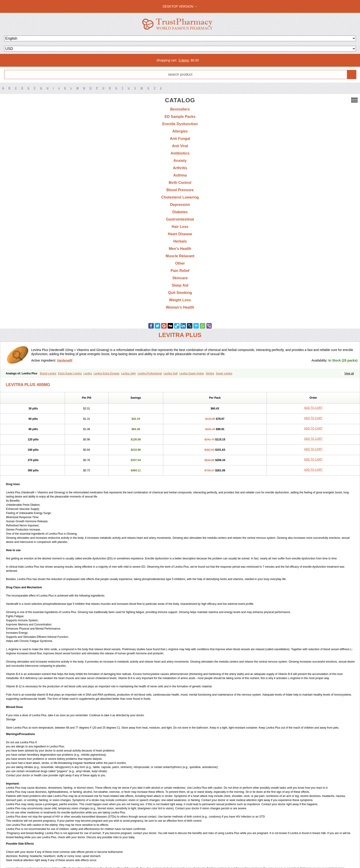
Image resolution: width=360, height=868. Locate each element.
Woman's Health (180, 307)
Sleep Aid (180, 285)
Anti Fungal (180, 139)
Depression (180, 205)
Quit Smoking (180, 293)
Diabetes (180, 212)
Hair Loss (180, 227)
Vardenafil (65, 360)
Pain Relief (180, 271)
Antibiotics (180, 153)
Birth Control (180, 183)
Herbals (180, 241)
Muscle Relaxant (180, 256)
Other (180, 263)
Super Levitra (224, 373)
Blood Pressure (180, 190)
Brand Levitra (48, 373)
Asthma (180, 175)
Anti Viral (180, 146)
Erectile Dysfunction (180, 124)
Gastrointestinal (180, 219)
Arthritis (180, 168)
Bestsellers (180, 109)
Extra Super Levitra (70, 373)
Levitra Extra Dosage (107, 373)
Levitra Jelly (128, 373)
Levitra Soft (171, 373)
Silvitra (210, 373)
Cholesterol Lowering (180, 197)
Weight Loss (180, 300)
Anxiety (180, 161)
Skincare (180, 278)
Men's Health (180, 249)
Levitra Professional (150, 373)
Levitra (88, 373)
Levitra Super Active (192, 373)
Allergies (180, 131)
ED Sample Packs (180, 117)
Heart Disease (180, 234)
